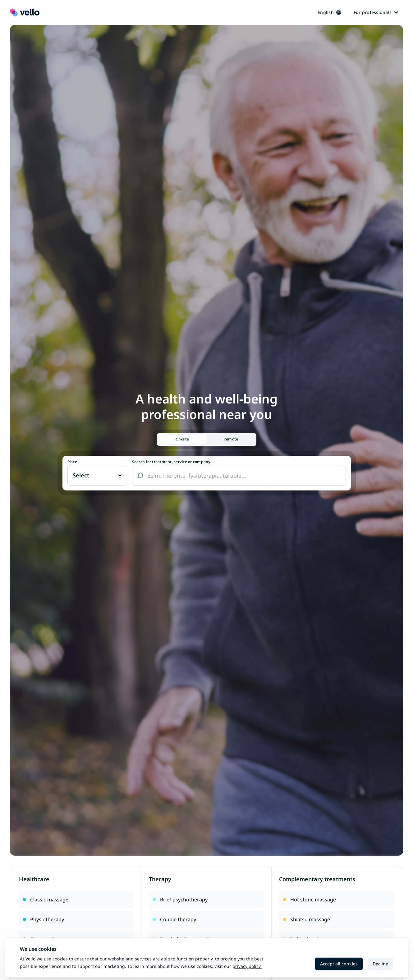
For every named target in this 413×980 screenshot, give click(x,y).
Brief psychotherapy (180, 900)
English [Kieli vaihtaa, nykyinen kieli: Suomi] (329, 12)
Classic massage (46, 900)
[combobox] (239, 476)
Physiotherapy (43, 919)
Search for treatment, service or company (171, 462)
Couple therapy (174, 919)
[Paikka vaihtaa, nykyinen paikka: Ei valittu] (97, 476)
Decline (380, 964)
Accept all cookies (339, 964)
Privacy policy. (247, 966)
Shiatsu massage (306, 919)
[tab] (182, 439)
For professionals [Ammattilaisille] (376, 12)
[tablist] (207, 440)
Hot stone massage (309, 900)
